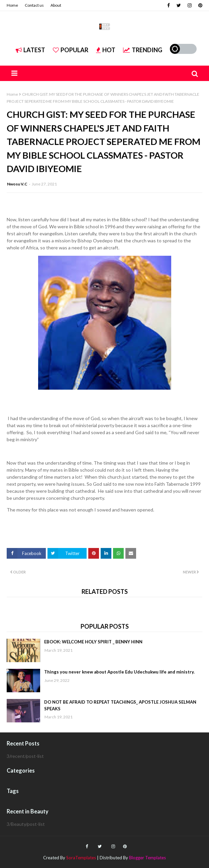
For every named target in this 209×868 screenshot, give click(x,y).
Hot (106, 50)
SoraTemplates (81, 858)
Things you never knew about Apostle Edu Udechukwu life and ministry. (119, 672)
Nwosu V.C (17, 184)
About (56, 5)
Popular (71, 50)
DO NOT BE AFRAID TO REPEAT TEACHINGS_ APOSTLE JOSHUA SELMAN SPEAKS (120, 705)
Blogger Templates (147, 858)
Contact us (34, 5)
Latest (30, 50)
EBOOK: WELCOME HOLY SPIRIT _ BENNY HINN (93, 642)
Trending (143, 50)
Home (12, 5)
